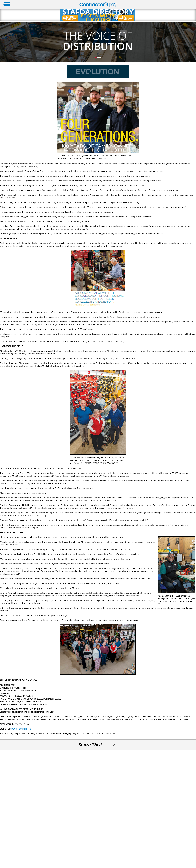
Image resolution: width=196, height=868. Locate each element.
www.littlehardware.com (21, 729)
